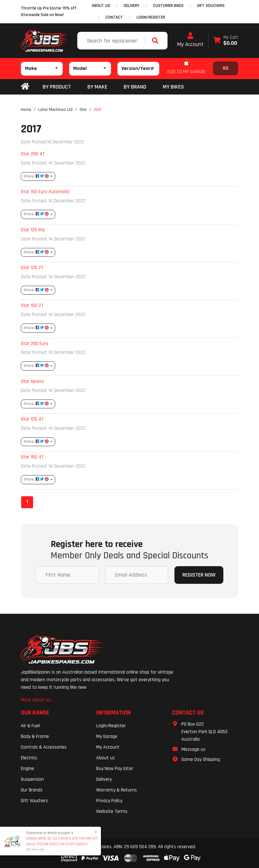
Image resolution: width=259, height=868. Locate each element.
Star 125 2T (32, 267)
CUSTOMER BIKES (168, 6)
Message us (193, 749)
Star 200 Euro (35, 343)
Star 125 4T (32, 419)
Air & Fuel (30, 726)
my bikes (173, 87)
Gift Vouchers (34, 801)
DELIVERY (132, 6)
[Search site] (157, 41)
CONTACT (114, 17)
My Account (190, 40)
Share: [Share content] (37, 176)
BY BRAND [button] (135, 87)
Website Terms (112, 811)
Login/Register (151, 17)
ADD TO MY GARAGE (186, 72)
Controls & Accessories (44, 747)
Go (226, 68)
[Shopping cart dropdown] (226, 41)
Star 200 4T (33, 154)
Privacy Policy (109, 801)
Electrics (29, 758)
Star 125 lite (33, 230)
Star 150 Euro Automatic (45, 192)
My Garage (107, 736)
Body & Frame (35, 736)
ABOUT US (101, 6)
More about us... (37, 700)
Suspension (32, 779)
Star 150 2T (32, 305)
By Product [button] (57, 87)
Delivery (104, 779)
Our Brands (32, 790)
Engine (27, 769)
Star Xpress (32, 381)
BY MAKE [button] (97, 87)
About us (106, 758)
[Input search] (112, 41)
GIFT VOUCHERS (211, 6)
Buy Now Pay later (115, 769)
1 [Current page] (27, 502)
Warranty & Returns (117, 790)
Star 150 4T (32, 457)
